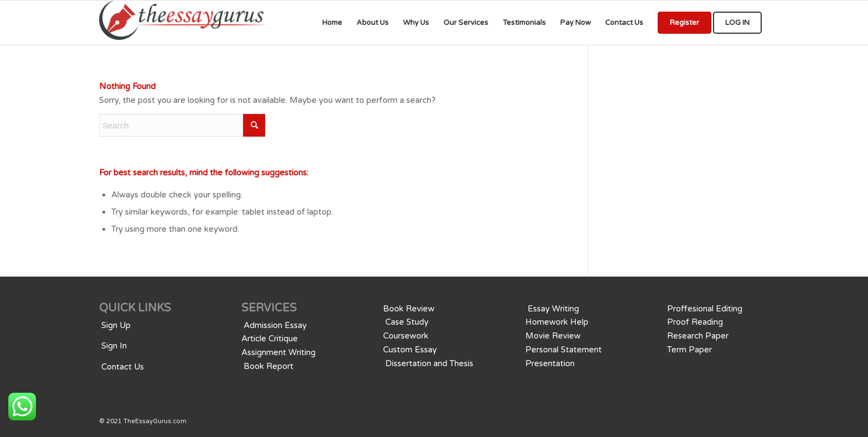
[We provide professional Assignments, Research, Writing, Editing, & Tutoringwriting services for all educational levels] (182, 23)
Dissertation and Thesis (429, 363)
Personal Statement (564, 350)
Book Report (268, 366)
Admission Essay (275, 325)
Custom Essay (410, 350)
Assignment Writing (278, 352)
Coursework (406, 336)
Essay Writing (553, 309)
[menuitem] (332, 23)
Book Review (409, 309)
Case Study (407, 322)
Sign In (114, 346)
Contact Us (123, 367)
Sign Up (116, 325)
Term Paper (689, 350)
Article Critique (270, 339)
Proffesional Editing (705, 309)
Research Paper (698, 336)
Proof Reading (695, 322)
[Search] (182, 125)
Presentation (550, 363)
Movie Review (553, 336)
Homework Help (557, 322)
